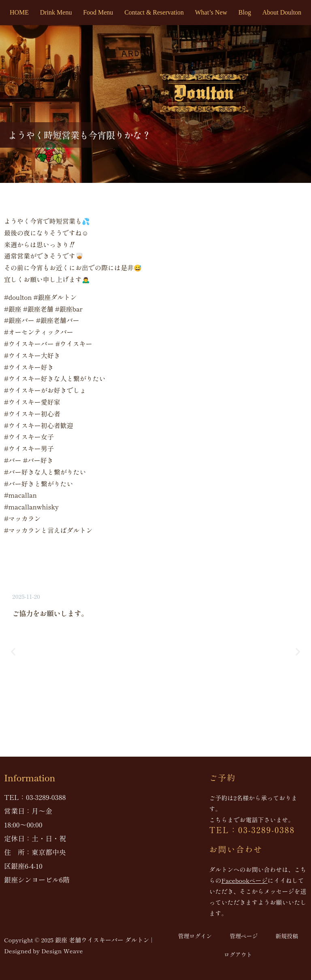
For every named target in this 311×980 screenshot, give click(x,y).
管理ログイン (195, 936)
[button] (13, 651)
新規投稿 (287, 936)
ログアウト (238, 955)
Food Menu (98, 12)
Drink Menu (56, 12)
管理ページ (244, 936)
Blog (245, 12)
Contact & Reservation (154, 12)
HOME (19, 12)
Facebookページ (245, 880)
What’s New (211, 12)
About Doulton (282, 12)
